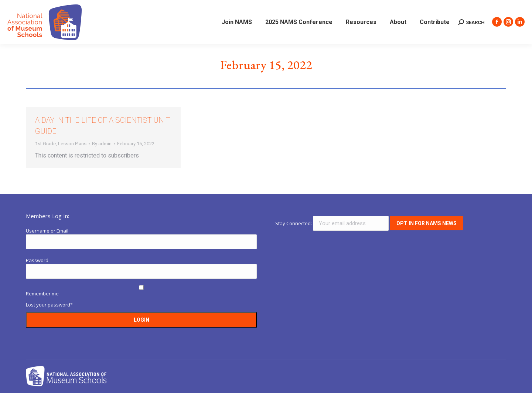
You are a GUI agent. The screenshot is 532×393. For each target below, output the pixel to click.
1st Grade (45, 144)
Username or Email (47, 231)
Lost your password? (49, 305)
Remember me (42, 294)
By (102, 144)
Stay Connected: (332, 223)
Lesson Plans (72, 144)
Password (37, 260)
